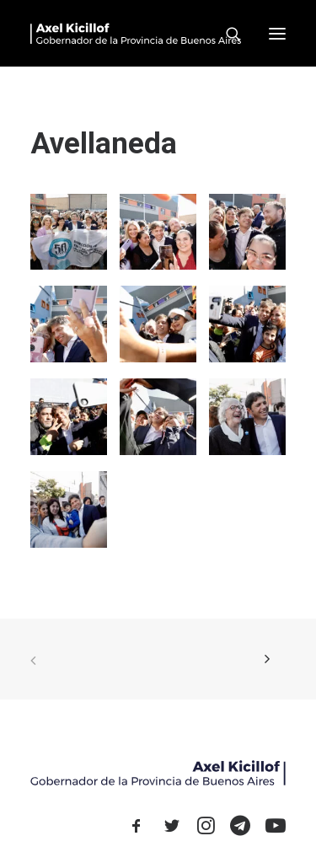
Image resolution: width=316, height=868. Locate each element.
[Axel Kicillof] (136, 33)
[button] (277, 33)
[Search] (226, 34)
